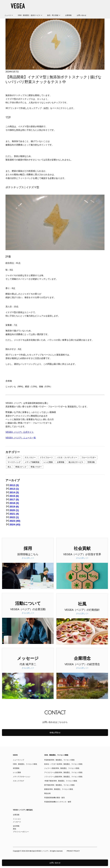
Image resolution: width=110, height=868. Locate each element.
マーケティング (14, 462)
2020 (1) (14, 510)
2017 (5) (14, 500)
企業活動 (16, 815)
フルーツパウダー (89, 457)
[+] (7, 485)
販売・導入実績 (53, 15)
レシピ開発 (48, 462)
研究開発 (16, 768)
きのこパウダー (14, 457)
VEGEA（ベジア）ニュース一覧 (21, 438)
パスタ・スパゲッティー (67, 457)
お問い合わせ (82, 15)
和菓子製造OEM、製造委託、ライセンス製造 (61, 781)
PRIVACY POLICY (73, 851)
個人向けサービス (76, 462)
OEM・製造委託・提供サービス (29, 15)
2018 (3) (14, 503)
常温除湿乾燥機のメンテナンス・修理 (58, 802)
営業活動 (91, 462)
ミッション (17, 819)
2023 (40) (15, 521)
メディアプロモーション (22, 777)
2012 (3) (14, 485)
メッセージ (17, 822)
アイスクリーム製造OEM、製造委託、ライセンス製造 (63, 772)
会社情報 (16, 826)
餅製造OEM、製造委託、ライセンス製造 (59, 789)
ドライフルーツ (46, 457)
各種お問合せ (55, 733)
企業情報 (68, 15)
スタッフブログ (19, 781)
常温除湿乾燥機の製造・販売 (54, 798)
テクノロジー (30, 457)
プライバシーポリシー (21, 832)
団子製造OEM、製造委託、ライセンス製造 (59, 785)
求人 (9, 467)
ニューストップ (19, 760)
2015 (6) (14, 496)
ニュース (8, 15)
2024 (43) (15, 525)
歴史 (15, 829)
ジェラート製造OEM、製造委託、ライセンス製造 (62, 768)
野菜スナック (21, 467)
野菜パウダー (36, 467)
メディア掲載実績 (32, 462)
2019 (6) (14, 507)
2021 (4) (14, 514)
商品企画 (47, 793)
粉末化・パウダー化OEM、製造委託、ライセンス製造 (63, 764)
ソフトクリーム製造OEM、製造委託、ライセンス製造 (63, 777)
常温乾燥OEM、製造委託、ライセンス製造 (59, 760)
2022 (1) (14, 517)
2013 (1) (14, 489)
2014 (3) (14, 492)
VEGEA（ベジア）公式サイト (20, 432)
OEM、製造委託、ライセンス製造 (25, 764)
